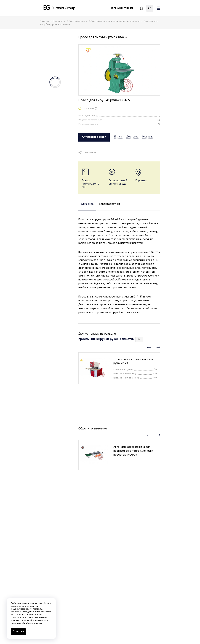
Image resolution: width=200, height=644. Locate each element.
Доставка (132, 137)
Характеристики (109, 204)
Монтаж (147, 137)
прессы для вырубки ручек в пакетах (106, 339)
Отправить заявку (94, 137)
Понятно (18, 632)
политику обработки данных (26, 623)
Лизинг (118, 137)
